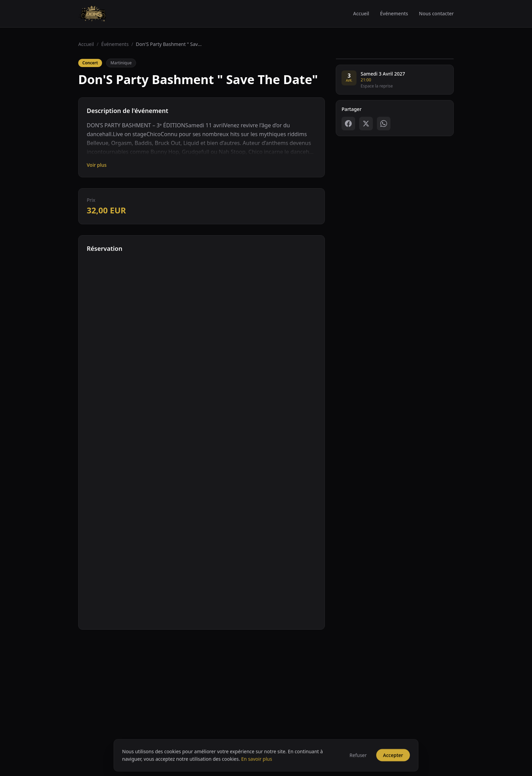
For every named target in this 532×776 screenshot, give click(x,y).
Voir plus (97, 165)
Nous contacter (436, 13)
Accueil (361, 13)
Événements (394, 13)
